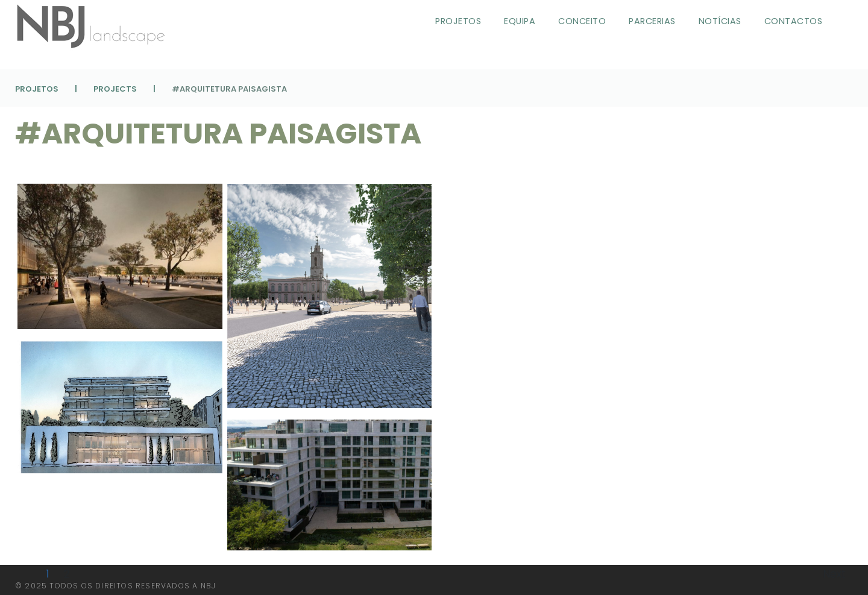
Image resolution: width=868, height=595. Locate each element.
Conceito (582, 21)
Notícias (720, 21)
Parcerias (652, 21)
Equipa (520, 21)
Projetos (458, 21)
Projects (115, 89)
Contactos (794, 21)
